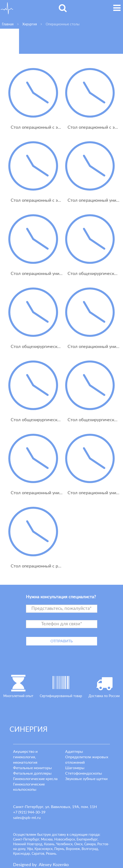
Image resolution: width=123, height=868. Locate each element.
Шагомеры (75, 768)
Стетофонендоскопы (84, 773)
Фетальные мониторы (32, 768)
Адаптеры (74, 752)
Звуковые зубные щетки (86, 779)
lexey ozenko (54, 865)
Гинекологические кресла (35, 779)
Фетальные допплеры (32, 773)
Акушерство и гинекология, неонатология (25, 757)
